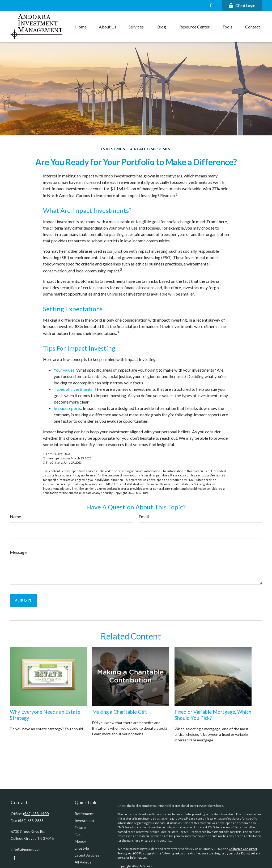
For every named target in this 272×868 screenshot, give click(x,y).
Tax (78, 834)
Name (15, 516)
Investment (84, 821)
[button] (81, 27)
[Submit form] (23, 601)
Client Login (242, 5)
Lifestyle (82, 848)
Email (144, 516)
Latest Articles (87, 855)
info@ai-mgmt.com (26, 849)
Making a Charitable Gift (120, 712)
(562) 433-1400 (36, 814)
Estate (80, 827)
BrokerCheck (214, 806)
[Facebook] (211, 5)
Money (80, 841)
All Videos (83, 862)
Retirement (84, 814)
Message (18, 552)
